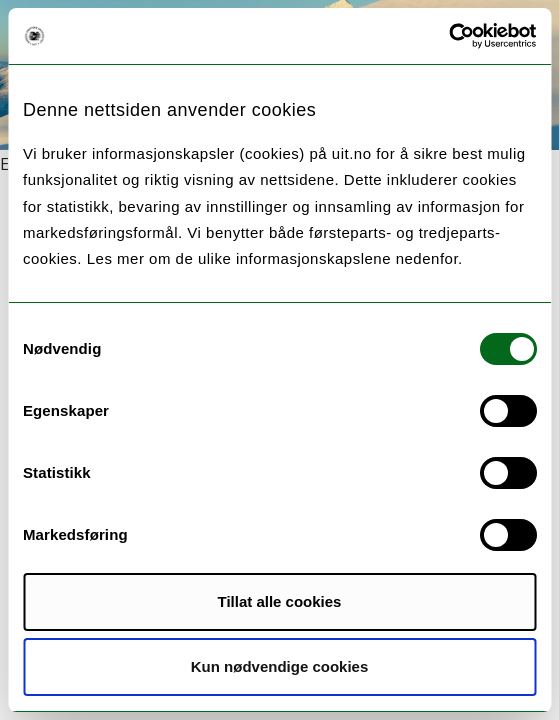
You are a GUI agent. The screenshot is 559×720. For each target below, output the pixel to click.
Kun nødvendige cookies (280, 666)
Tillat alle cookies (280, 601)
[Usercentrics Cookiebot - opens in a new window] (448, 36)
